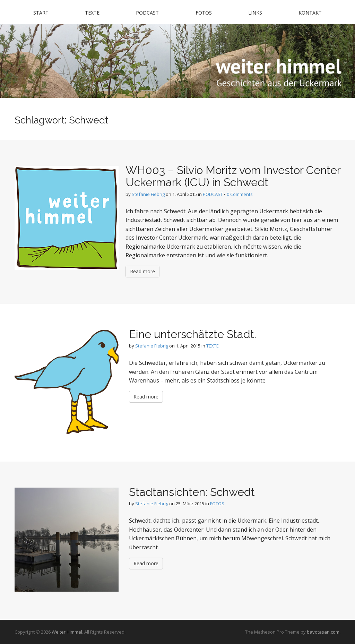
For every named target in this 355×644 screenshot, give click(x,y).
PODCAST (147, 13)
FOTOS (204, 13)
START (41, 13)
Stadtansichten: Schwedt (192, 492)
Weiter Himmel (67, 632)
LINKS (255, 13)
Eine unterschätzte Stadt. (193, 334)
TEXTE (92, 13)
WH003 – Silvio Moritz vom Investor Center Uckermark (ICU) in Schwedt (233, 176)
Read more (142, 271)
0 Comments (240, 194)
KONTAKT (310, 13)
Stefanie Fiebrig (148, 194)
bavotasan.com (323, 632)
